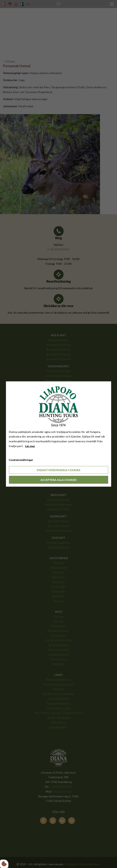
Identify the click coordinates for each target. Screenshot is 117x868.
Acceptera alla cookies (58, 480)
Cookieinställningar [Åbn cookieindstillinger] (21, 460)
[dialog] (58, 434)
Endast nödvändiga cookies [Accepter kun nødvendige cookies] (59, 470)
